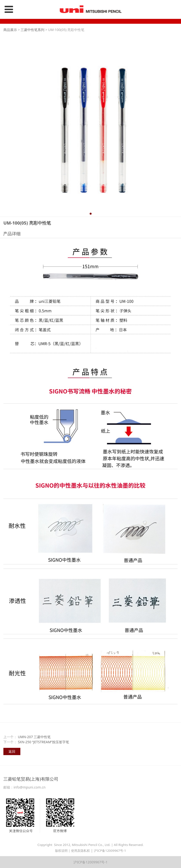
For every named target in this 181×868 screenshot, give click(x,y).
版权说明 (61, 851)
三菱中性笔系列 (32, 30)
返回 (12, 751)
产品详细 (12, 234)
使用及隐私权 (80, 851)
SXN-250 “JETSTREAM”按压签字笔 (44, 742)
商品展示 (10, 30)
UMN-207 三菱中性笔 (34, 737)
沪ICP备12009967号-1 (110, 851)
